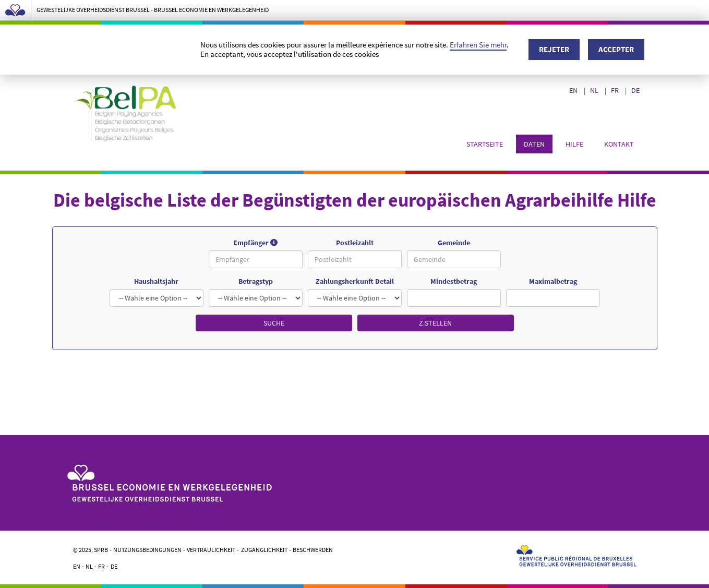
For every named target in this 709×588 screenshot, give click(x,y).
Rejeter (554, 49)
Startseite (485, 144)
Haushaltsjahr (156, 281)
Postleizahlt (355, 243)
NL (595, 90)
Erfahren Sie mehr (478, 45)
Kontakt (619, 144)
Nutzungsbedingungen (147, 550)
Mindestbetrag (454, 281)
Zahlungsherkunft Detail (355, 281)
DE (636, 90)
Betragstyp (256, 281)
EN (574, 90)
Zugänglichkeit (264, 550)
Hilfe (574, 144)
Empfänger (268, 243)
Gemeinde (454, 243)
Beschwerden (313, 550)
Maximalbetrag (553, 281)
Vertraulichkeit (211, 550)
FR (616, 90)
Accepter (616, 49)
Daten (534, 144)
